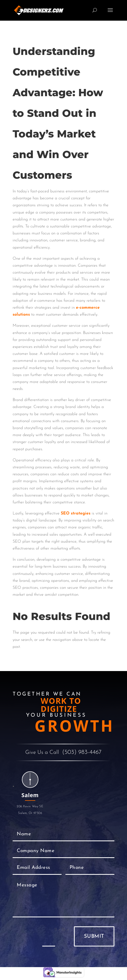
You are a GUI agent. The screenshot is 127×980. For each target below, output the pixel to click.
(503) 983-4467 (82, 752)
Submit (94, 936)
